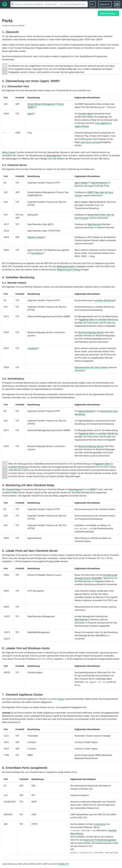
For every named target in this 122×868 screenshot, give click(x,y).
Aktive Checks (9, 152)
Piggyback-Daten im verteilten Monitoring (98, 319)
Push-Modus (36, 253)
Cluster (61, 699)
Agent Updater (81, 183)
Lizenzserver (100, 824)
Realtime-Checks (35, 237)
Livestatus (32, 348)
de (92, 4)
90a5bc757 (64, 864)
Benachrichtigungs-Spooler (91, 332)
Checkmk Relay (13, 489)
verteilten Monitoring (104, 300)
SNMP (93, 489)
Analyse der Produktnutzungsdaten (100, 840)
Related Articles (108, 13)
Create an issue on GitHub (13, 25)
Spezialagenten (53, 155)
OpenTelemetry (95, 224)
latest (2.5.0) (104, 4)
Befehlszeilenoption (66, 266)
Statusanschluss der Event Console (91, 367)
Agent (30, 114)
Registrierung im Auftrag (69, 269)
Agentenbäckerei (99, 183)
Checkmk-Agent (85, 114)
